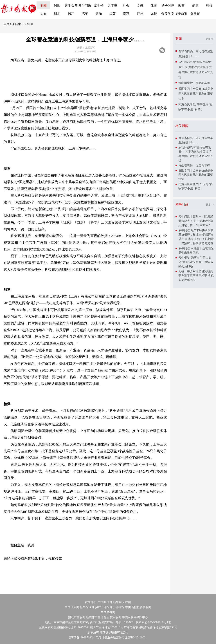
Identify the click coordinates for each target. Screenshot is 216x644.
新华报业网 (87, 607)
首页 (6, 24)
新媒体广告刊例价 (98, 617)
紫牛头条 (71, 6)
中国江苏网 (72, 607)
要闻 (43, 6)
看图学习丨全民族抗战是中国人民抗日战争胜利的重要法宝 (196, 94)
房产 (71, 14)
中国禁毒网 (108, 612)
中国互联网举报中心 (135, 617)
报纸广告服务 (77, 617)
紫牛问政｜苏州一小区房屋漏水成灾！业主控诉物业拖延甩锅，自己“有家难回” (196, 221)
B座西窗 (181, 14)
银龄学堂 (168, 14)
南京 (126, 14)
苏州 (140, 14)
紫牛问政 (85, 6)
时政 (57, 6)
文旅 (43, 14)
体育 (154, 6)
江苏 (112, 14)
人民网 (127, 602)
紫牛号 (99, 6)
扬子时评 (168, 6)
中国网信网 (105, 602)
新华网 (117, 602)
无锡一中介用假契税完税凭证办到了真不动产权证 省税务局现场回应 (196, 276)
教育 (181, 6)
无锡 (154, 14)
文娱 (140, 6)
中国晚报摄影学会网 (138, 607)
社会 (126, 6)
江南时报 (119, 607)
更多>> (210, 39)
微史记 (195, 14)
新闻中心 (18, 24)
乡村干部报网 (104, 607)
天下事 (112, 6)
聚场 (99, 14)
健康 (195, 6)
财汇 (57, 14)
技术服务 (116, 617)
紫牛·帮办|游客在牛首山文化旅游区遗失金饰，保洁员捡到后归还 (196, 262)
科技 (209, 6)
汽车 (85, 14)
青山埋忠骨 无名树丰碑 (194, 83)
